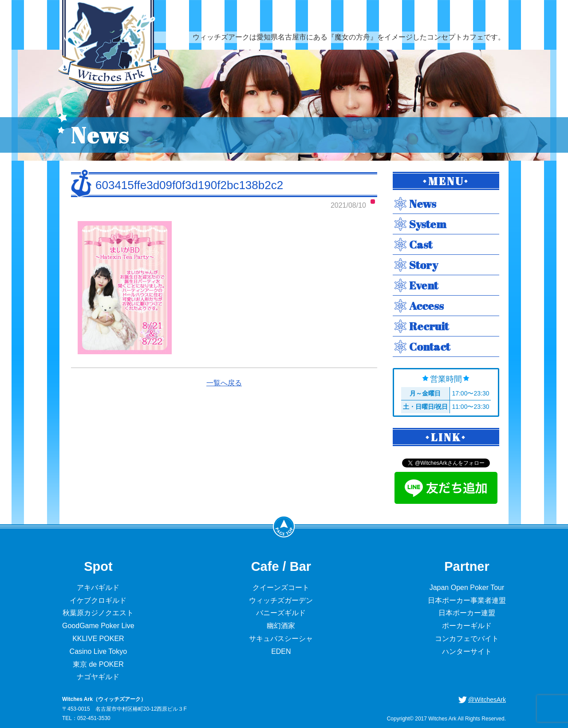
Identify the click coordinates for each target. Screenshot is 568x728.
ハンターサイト (467, 651)
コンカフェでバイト (467, 639)
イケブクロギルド (98, 600)
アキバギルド (98, 588)
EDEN (281, 651)
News (423, 204)
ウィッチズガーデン (281, 600)
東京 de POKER (98, 664)
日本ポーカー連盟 (467, 613)
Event (424, 285)
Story (424, 265)
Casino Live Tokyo (99, 651)
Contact (430, 346)
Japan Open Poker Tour (467, 588)
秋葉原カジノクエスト (98, 613)
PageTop (284, 526)
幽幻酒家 (281, 626)
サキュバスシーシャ (281, 639)
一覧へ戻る (224, 383)
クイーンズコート (281, 588)
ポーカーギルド (467, 626)
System (428, 224)
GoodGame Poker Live (98, 626)
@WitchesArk (487, 700)
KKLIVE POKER (98, 639)
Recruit (429, 326)
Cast (421, 244)
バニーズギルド (281, 613)
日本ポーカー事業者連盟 (467, 600)
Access (426, 306)
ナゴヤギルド (98, 677)
